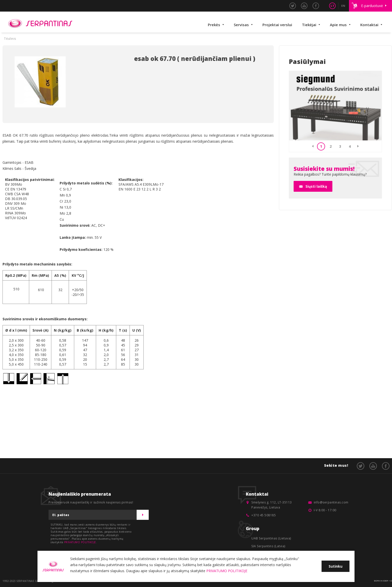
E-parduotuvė (372, 6)
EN (343, 6)
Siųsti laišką (316, 186)
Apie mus (338, 25)
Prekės (214, 25)
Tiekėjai (309, 25)
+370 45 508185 (264, 515)
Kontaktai (369, 25)
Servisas (241, 25)
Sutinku (336, 566)
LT (332, 6)
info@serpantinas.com (331, 502)
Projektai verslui (277, 25)
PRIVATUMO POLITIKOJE (80, 542)
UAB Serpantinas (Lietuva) (271, 538)
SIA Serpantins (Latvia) (268, 546)
